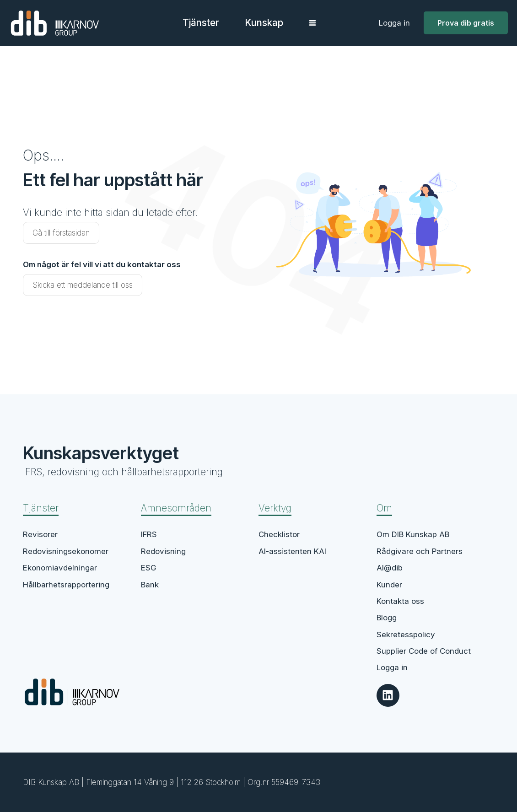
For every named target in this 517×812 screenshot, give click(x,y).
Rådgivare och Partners (420, 551)
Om (384, 508)
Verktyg (275, 508)
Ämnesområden (176, 508)
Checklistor (279, 534)
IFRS (149, 534)
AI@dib (390, 568)
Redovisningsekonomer (66, 551)
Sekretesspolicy (406, 635)
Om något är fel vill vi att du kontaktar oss (102, 264)
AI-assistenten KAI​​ (292, 551)
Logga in (394, 23)
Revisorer (40, 534)
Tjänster (41, 508)
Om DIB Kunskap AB (413, 534)
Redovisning (163, 551)
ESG (149, 568)
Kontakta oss (400, 601)
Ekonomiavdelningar (60, 568)
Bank (150, 585)
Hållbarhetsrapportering (66, 585)
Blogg (387, 618)
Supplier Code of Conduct (424, 651)
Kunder (389, 585)
